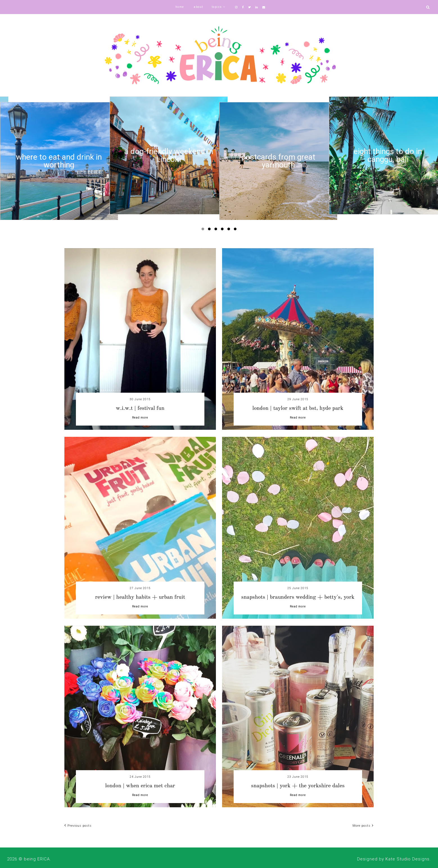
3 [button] (217, 230)
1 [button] (204, 230)
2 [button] (210, 230)
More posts (363, 826)
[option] (59, 161)
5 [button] (230, 230)
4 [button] (223, 230)
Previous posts (78, 826)
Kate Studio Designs (407, 859)
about (198, 7)
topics (217, 7)
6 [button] (236, 230)
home (180, 7)
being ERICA (37, 859)
